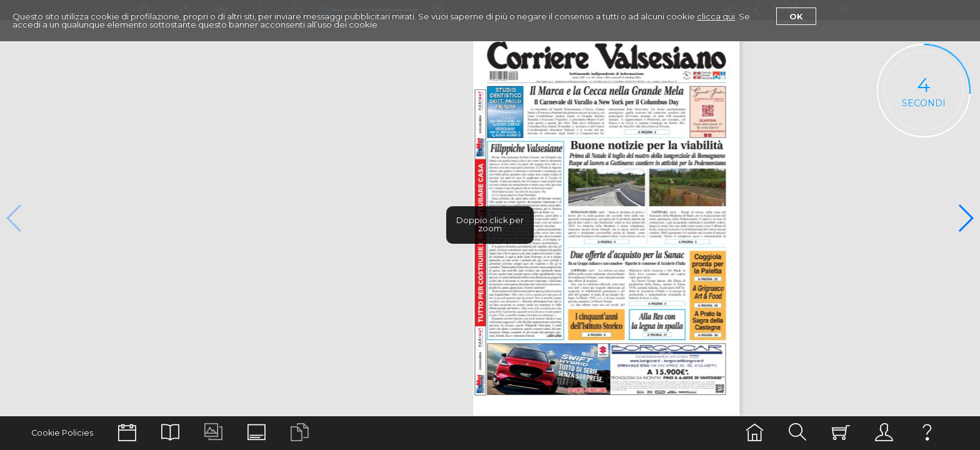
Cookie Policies (62, 433)
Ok (796, 16)
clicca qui (716, 16)
